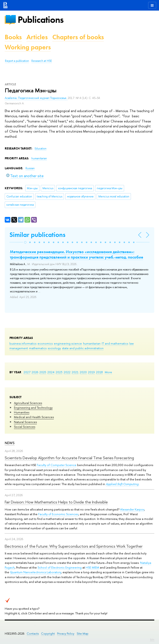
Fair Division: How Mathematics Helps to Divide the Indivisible (56, 502)
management (19, 348)
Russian (30, 168)
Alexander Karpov (132, 509)
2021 (75, 372)
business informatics (23, 343)
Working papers (28, 47)
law (132, 343)
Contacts (33, 634)
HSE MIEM (92, 567)
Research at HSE (42, 61)
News (10, 443)
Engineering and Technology (33, 408)
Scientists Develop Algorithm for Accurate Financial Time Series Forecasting (69, 458)
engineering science (68, 343)
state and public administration (83, 348)
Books (13, 37)
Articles (37, 37)
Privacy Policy (66, 634)
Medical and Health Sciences (34, 417)
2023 (59, 372)
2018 (99, 372)
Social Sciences (25, 427)
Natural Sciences (25, 422)
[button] (25, 242)
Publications (41, 20)
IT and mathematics (115, 343)
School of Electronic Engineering (60, 567)
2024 (51, 372)
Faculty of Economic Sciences (58, 514)
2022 (67, 372)
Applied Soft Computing (122, 484)
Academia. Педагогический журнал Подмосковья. (36, 98)
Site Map (83, 634)
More (108, 372)
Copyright (48, 634)
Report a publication (17, 61)
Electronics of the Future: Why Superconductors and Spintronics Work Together (74, 546)
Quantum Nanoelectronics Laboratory (36, 572)
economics (45, 343)
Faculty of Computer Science (57, 465)
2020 (83, 372)
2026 (35, 372)
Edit (152, 640)
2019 (91, 372)
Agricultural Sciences (28, 403)
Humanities (22, 412)
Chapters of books (78, 37)
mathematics (38, 348)
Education (41, 149)
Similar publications (37, 235)
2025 (43, 372)
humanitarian (92, 343)
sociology (54, 348)
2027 (27, 372)
